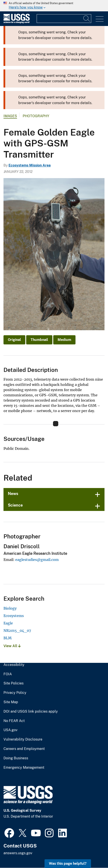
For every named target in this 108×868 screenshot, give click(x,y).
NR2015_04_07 (17, 631)
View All (12, 646)
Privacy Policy (15, 693)
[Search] (87, 19)
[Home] (17, 22)
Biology (10, 608)
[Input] (64, 19)
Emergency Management (24, 768)
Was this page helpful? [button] (68, 864)
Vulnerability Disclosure (23, 739)
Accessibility (14, 665)
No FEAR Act (14, 721)
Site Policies (14, 683)
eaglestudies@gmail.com (37, 560)
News (13, 494)
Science (15, 505)
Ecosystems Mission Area (30, 165)
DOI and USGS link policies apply (31, 712)
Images (10, 116)
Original (14, 340)
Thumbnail (39, 340)
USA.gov (10, 730)
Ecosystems (14, 616)
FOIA (8, 674)
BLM (8, 638)
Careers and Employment (24, 749)
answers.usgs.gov (18, 853)
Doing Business (16, 758)
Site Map (11, 702)
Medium (64, 340)
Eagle (8, 623)
